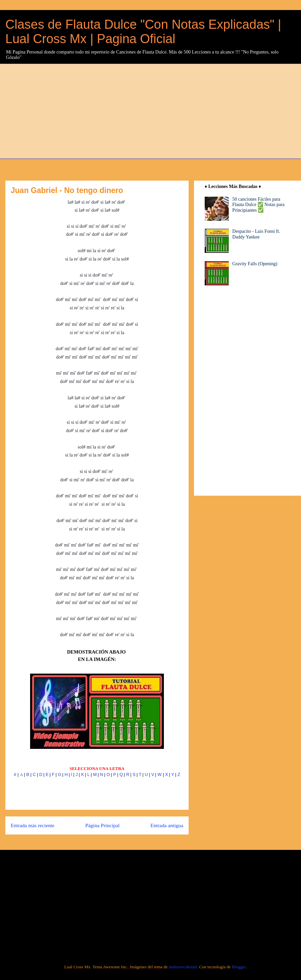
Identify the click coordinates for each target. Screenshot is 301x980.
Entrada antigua (167, 825)
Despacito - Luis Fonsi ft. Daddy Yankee (256, 234)
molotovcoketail (183, 967)
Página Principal (103, 825)
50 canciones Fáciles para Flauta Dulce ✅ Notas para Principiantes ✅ (259, 205)
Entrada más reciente (33, 825)
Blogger (239, 967)
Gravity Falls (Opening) (255, 264)
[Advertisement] (155, 110)
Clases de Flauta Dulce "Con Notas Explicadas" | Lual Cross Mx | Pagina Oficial (143, 32)
